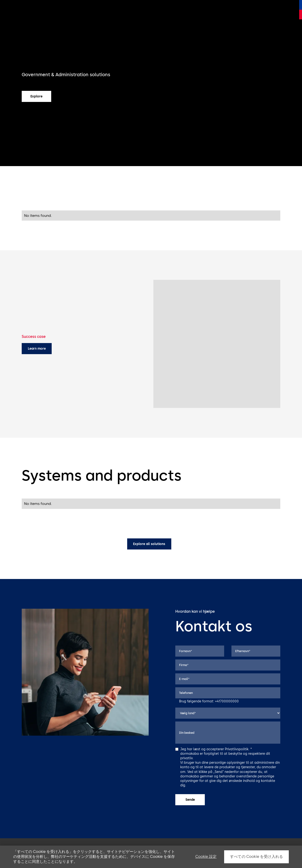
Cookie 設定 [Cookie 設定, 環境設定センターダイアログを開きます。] (206, 857)
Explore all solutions (149, 544)
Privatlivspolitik (237, 749)
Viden (255, 9)
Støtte (166, 9)
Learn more (37, 348)
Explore (36, 96)
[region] (151, 857)
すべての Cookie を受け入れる (256, 857)
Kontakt (270, 9)
